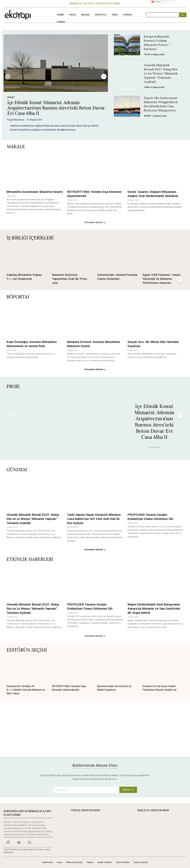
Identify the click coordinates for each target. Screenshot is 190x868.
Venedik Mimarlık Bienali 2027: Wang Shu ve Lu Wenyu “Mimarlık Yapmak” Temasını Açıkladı (161, 73)
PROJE (147, 54)
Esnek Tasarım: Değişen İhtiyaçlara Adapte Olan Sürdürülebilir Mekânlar (153, 194)
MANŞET (11, 97)
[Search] (183, 15)
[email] (86, 790)
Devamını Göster (95, 222)
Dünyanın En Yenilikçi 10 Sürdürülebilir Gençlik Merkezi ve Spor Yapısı (26, 690)
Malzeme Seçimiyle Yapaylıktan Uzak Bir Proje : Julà (70, 279)
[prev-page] (8, 77)
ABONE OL (128, 790)
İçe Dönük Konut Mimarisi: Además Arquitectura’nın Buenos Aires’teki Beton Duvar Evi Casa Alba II (56, 108)
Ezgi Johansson (16, 120)
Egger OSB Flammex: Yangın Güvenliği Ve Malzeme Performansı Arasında (162, 279)
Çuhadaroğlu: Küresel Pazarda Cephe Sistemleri (117, 277)
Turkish (156, 2)
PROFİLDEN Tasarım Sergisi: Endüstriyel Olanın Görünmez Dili (150, 517)
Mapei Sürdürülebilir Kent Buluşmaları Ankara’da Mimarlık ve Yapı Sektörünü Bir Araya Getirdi (154, 609)
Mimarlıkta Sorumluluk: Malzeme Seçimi (35, 192)
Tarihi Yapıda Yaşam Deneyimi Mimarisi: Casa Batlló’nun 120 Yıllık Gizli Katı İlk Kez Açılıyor (94, 519)
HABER (147, 87)
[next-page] (104, 77)
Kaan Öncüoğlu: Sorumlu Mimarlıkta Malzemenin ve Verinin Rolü (32, 344)
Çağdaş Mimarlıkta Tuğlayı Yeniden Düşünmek (24, 277)
